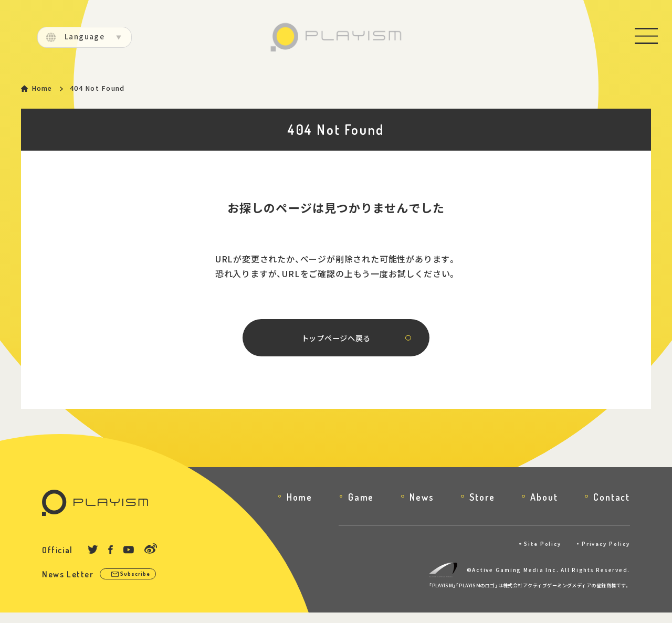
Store (482, 507)
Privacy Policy (602, 554)
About (544, 507)
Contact (612, 507)
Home (44, 89)
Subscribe (141, 585)
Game (361, 507)
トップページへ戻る (336, 346)
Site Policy (532, 554)
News (422, 507)
